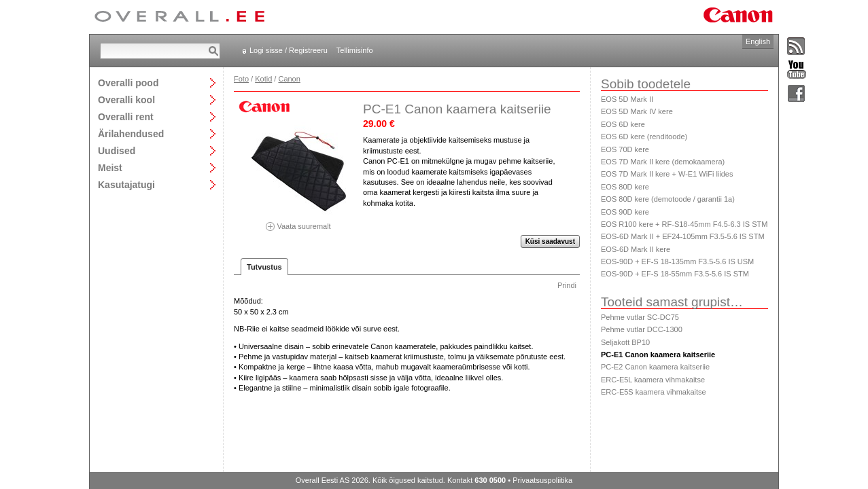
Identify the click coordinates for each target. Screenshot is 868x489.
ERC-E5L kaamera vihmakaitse (653, 380)
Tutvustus (264, 267)
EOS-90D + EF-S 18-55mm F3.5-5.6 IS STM (675, 274)
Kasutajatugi (126, 184)
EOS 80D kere (625, 187)
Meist (110, 167)
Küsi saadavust (550, 241)
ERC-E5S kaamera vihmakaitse (654, 392)
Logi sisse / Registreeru (289, 50)
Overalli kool (126, 99)
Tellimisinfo (355, 50)
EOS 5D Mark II (627, 99)
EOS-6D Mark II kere (636, 249)
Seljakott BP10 (625, 342)
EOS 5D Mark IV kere (637, 111)
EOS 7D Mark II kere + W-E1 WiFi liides (667, 174)
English (758, 41)
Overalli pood (128, 83)
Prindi (567, 285)
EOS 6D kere (623, 124)
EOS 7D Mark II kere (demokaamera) (663, 162)
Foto (241, 79)
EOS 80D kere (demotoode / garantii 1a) (668, 199)
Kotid (263, 79)
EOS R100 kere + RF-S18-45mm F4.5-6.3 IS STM (684, 224)
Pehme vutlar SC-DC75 (640, 317)
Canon (289, 79)
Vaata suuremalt (298, 222)
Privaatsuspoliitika (542, 480)
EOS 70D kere (625, 149)
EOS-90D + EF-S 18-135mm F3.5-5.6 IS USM (677, 261)
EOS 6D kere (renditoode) (644, 137)
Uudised (117, 150)
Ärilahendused (131, 133)
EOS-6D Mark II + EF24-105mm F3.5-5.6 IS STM (683, 236)
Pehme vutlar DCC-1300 (642, 329)
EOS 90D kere (625, 212)
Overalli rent (126, 116)
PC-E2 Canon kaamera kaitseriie (655, 367)
